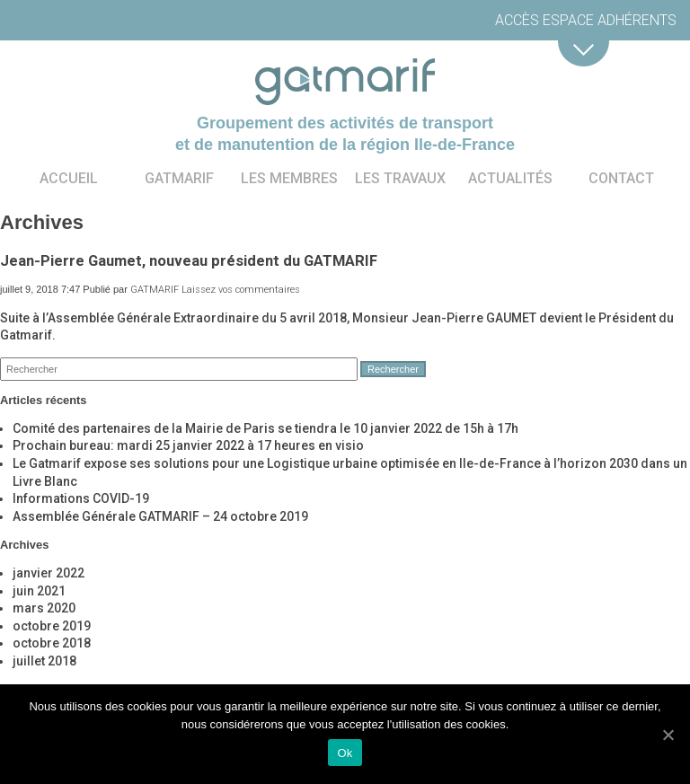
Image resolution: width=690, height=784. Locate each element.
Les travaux (400, 178)
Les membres (289, 178)
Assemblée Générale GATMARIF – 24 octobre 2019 (160, 516)
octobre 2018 (52, 643)
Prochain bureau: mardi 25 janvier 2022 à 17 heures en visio (188, 445)
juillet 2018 (44, 661)
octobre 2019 (52, 626)
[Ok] (668, 735)
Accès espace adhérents (586, 20)
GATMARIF (155, 290)
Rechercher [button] (393, 369)
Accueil (69, 178)
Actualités (510, 178)
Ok (345, 753)
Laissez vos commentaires (241, 290)
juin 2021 (39, 591)
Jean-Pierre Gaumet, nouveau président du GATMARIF (189, 261)
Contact (621, 178)
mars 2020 (44, 608)
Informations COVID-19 (81, 498)
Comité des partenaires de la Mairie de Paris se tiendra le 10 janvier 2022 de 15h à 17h (265, 428)
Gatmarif (179, 178)
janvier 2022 (49, 573)
